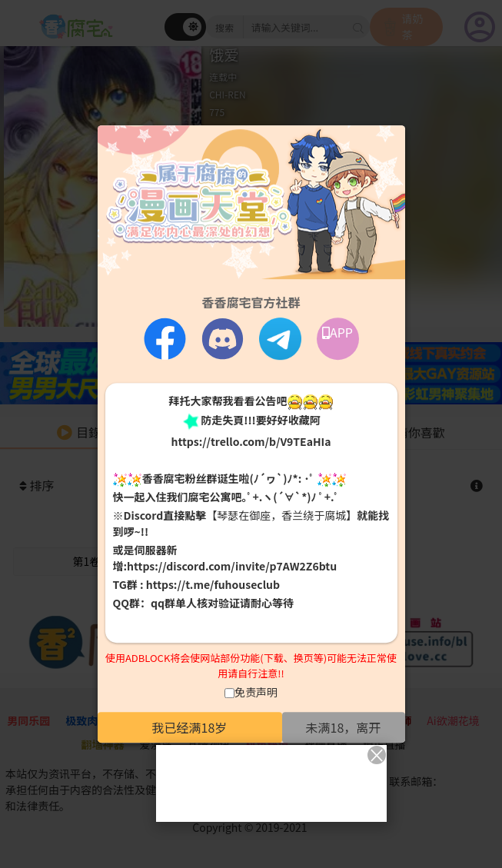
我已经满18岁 (190, 727)
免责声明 (256, 692)
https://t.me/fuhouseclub (213, 585)
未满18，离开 (344, 727)
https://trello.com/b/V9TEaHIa (251, 441)
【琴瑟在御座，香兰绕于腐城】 (281, 516)
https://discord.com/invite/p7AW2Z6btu (232, 567)
